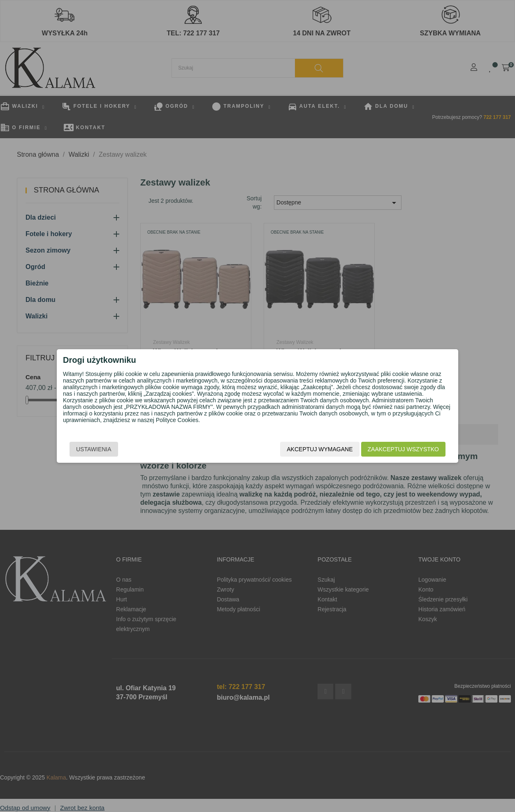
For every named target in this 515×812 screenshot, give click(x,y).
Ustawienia (94, 449)
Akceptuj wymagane (320, 449)
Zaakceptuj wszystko (403, 449)
